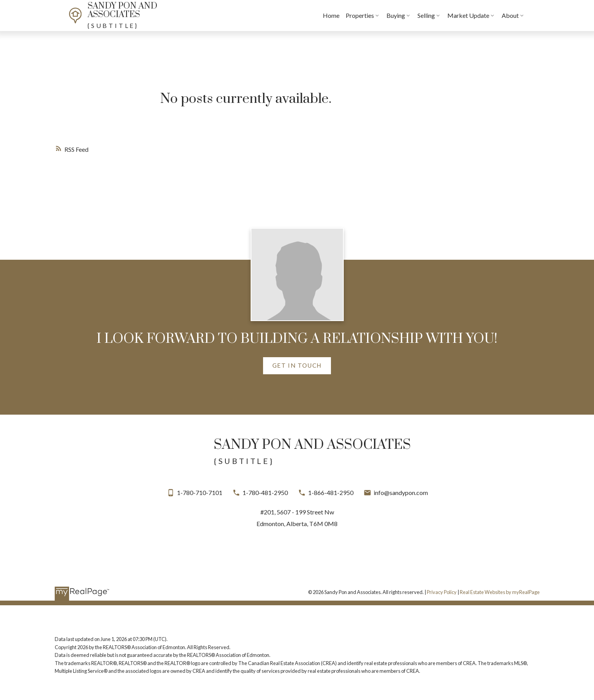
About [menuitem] (525, 15)
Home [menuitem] (346, 15)
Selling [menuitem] (441, 15)
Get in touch (297, 365)
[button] (297, 366)
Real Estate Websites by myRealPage (500, 592)
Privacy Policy (442, 592)
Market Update (483, 15)
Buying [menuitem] (410, 15)
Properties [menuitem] (375, 15)
